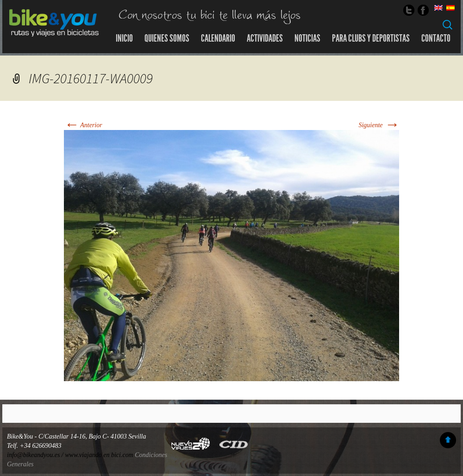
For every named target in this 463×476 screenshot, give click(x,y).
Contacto (436, 38)
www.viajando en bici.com (99, 455)
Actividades (265, 38)
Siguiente (379, 125)
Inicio (124, 38)
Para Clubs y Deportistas (371, 38)
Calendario (218, 38)
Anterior (83, 125)
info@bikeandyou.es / (36, 455)
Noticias (307, 38)
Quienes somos (167, 38)
